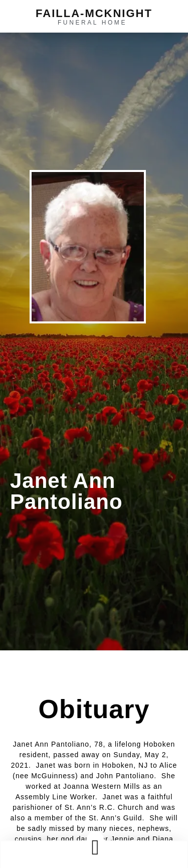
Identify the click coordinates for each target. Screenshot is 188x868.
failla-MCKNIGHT (94, 13)
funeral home (92, 23)
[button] (95, 847)
